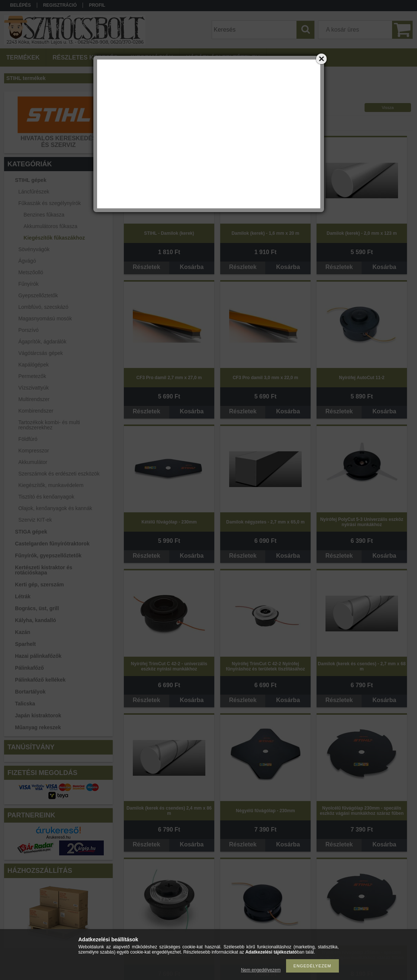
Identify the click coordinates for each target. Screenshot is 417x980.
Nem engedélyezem (261, 970)
